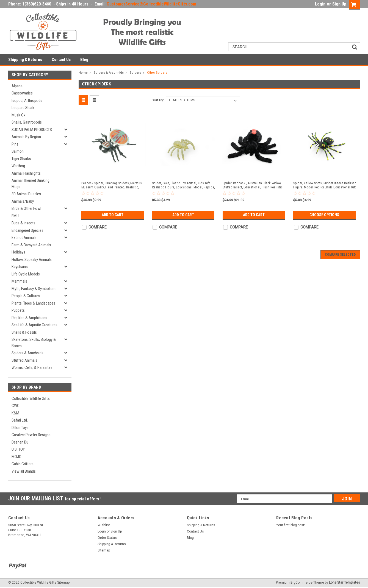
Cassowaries (22, 93)
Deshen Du (20, 442)
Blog (84, 60)
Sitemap (104, 550)
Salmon (18, 151)
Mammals (19, 281)
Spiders (135, 73)
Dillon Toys (20, 428)
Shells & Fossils (24, 332)
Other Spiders (157, 73)
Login (320, 4)
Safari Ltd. (20, 420)
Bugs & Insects (23, 223)
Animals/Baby (23, 201)
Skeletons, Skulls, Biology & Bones (34, 343)
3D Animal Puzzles (26, 194)
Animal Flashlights (26, 173)
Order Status (107, 538)
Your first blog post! (291, 525)
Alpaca (17, 86)
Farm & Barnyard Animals (31, 245)
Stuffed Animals (24, 360)
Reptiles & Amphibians (29, 318)
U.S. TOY (18, 449)
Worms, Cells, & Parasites (32, 367)
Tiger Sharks (21, 159)
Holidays (18, 252)
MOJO (16, 457)
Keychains (20, 267)
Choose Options (324, 215)
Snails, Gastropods (27, 122)
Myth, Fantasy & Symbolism (34, 289)
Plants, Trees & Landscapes (33, 303)
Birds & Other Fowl (26, 208)
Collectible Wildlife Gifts (31, 398)
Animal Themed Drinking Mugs (31, 184)
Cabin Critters (23, 464)
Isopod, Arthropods (27, 101)
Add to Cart (113, 215)
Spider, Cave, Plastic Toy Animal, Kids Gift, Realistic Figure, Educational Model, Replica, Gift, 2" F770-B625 (183, 185)
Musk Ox (19, 115)
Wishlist (104, 525)
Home (83, 73)
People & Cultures (26, 296)
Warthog (18, 166)
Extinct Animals (24, 238)
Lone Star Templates (345, 583)
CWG (16, 406)
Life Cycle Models (26, 274)
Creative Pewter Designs (31, 435)
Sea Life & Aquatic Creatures (34, 325)
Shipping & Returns (25, 60)
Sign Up (339, 4)
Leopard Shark (23, 108)
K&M (15, 413)
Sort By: (158, 100)
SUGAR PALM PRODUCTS (32, 130)
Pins (15, 144)
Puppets (18, 310)
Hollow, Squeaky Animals (32, 260)
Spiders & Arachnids (27, 353)
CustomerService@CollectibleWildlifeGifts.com (151, 4)
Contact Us (61, 60)
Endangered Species (27, 230)
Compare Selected (340, 255)
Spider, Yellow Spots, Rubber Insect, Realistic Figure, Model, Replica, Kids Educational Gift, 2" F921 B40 (325, 185)
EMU (15, 216)
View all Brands (24, 471)
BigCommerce (301, 583)
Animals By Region (26, 137)
